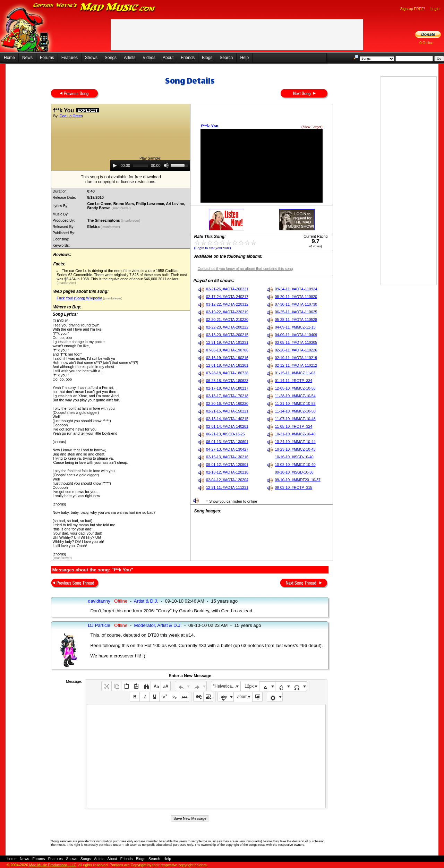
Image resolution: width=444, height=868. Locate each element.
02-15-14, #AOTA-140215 (227, 419)
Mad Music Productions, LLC (53, 865)
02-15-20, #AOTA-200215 (227, 335)
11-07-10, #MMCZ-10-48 (295, 419)
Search (226, 58)
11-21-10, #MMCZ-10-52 (295, 403)
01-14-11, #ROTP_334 (293, 381)
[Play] (115, 165)
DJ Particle (99, 625)
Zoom (242, 697)
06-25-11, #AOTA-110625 (296, 312)
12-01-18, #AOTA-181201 (227, 365)
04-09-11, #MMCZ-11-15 (295, 327)
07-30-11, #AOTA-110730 (296, 304)
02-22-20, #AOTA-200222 (227, 327)
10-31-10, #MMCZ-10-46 (295, 434)
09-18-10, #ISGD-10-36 (294, 472)
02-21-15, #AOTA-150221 (227, 411)
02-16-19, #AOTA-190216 (227, 358)
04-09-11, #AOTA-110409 (296, 335)
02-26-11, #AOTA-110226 (296, 350)
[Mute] (166, 165)
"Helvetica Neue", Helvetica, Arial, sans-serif (227, 686)
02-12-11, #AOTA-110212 (296, 365)
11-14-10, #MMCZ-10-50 (295, 411)
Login (435, 9)
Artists (130, 58)
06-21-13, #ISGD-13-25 (225, 434)
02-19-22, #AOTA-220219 (227, 312)
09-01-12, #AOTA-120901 (227, 465)
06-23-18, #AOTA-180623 (227, 381)
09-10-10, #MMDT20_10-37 (298, 480)
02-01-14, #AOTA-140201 (227, 426)
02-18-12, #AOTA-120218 (227, 472)
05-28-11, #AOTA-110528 (296, 320)
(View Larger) (312, 127)
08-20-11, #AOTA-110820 (296, 297)
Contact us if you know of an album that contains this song (245, 269)
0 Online (426, 43)
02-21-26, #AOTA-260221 (227, 289)
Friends (188, 58)
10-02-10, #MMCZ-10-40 (295, 465)
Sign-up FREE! (413, 9)
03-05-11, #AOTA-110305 (296, 342)
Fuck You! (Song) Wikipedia (79, 298)
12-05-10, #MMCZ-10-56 (295, 388)
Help (244, 58)
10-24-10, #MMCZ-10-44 (295, 442)
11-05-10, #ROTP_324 (293, 426)
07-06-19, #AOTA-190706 (227, 350)
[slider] (140, 165)
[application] (150, 165)
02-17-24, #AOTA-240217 (227, 297)
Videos (149, 58)
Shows (91, 58)
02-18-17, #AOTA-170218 (227, 396)
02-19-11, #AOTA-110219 (296, 358)
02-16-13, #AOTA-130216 (227, 457)
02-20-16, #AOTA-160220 (227, 403)
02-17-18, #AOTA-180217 (227, 388)
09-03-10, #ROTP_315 (293, 487)
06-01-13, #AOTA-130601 (227, 442)
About (168, 58)
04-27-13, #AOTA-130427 (227, 449)
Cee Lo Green (71, 116)
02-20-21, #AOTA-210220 (227, 320)
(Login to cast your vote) (212, 248)
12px (249, 686)
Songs (111, 58)
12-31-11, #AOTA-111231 (227, 487)
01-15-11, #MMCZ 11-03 (295, 373)
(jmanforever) (121, 208)
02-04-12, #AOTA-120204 (227, 480)
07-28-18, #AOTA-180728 (227, 373)
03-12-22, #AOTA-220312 (227, 304)
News (27, 58)
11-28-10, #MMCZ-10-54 (295, 396)
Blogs (207, 58)
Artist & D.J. (146, 601)
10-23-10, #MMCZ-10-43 (295, 449)
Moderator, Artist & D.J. (158, 625)
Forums (47, 58)
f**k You (210, 126)
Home (9, 58)
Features (70, 58)
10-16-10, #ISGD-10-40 (294, 457)
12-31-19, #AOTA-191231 (227, 342)
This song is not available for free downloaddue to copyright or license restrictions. (121, 179)
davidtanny (99, 601)
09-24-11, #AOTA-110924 (296, 289)
